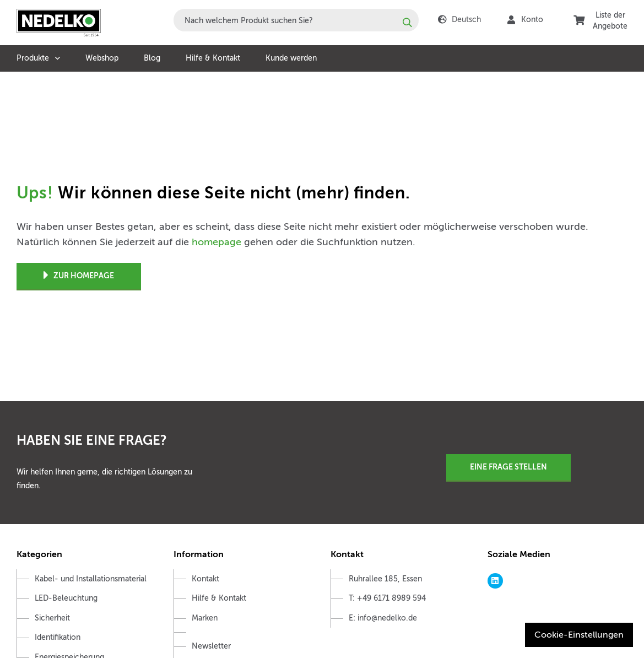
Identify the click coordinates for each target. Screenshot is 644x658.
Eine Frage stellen (508, 467)
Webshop (102, 58)
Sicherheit (52, 618)
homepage (217, 242)
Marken (205, 618)
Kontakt (205, 579)
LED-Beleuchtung (66, 598)
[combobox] (296, 20)
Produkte (33, 58)
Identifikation (58, 637)
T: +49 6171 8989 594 (387, 598)
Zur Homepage (79, 276)
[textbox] (296, 20)
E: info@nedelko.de (383, 618)
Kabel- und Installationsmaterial (91, 579)
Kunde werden (291, 58)
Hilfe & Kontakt (213, 58)
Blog (152, 58)
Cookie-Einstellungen (579, 635)
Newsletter (211, 646)
